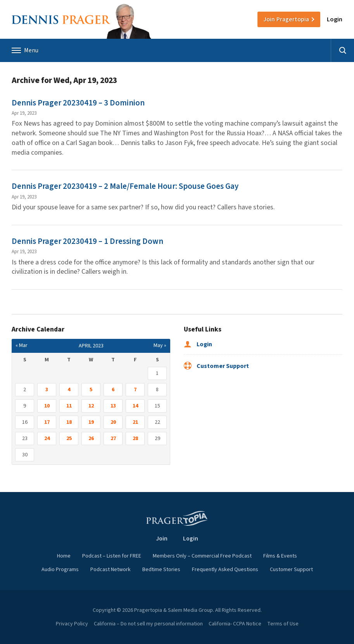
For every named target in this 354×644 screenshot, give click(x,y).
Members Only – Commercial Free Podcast (202, 556)
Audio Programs (60, 570)
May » (160, 345)
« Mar (22, 345)
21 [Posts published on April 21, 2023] (135, 422)
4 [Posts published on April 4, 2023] (69, 390)
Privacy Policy (72, 624)
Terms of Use (283, 624)
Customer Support (216, 366)
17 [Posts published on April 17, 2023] (47, 422)
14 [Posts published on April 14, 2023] (135, 406)
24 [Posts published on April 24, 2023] (47, 439)
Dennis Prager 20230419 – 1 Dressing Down (87, 241)
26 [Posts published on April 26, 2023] (91, 439)
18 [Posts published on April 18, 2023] (69, 422)
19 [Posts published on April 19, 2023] (91, 422)
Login (335, 19)
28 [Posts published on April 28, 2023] (135, 439)
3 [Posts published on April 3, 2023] (47, 390)
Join (286, 19)
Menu (25, 50)
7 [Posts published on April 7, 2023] (135, 390)
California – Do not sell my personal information (148, 624)
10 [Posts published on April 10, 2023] (47, 406)
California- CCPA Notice (235, 624)
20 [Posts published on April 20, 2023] (113, 422)
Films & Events (280, 556)
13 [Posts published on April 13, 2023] (113, 406)
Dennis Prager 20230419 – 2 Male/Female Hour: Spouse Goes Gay (125, 186)
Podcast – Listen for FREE (112, 556)
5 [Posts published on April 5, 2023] (91, 390)
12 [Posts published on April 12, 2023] (91, 406)
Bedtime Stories (161, 570)
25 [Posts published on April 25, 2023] (69, 439)
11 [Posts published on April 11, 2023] (69, 406)
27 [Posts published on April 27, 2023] (113, 439)
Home (64, 556)
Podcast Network (111, 570)
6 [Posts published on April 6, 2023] (113, 390)
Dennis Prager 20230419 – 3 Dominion (78, 103)
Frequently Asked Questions (225, 570)
